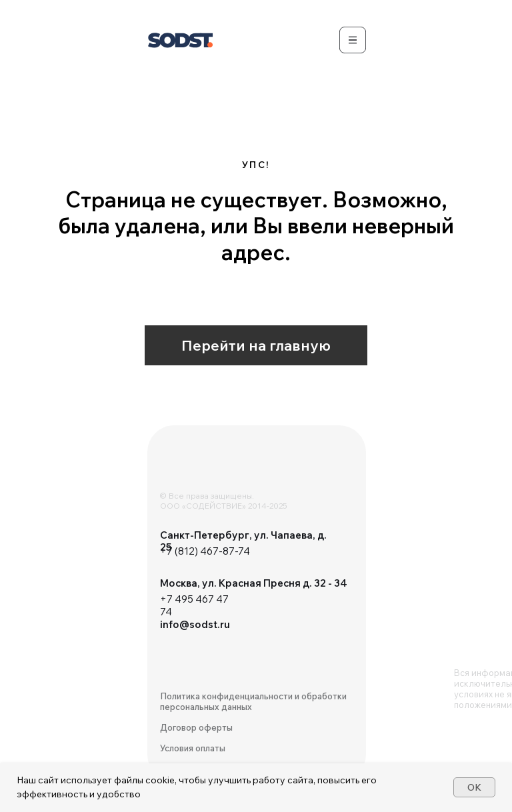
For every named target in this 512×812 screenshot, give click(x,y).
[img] (201, 468)
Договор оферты (196, 727)
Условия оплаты (193, 748)
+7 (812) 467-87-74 (205, 551)
